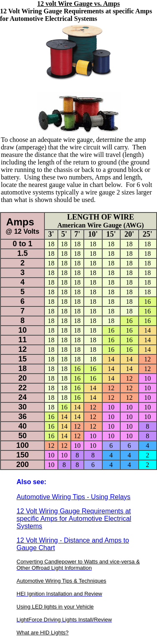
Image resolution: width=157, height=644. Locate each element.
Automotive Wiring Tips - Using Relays (74, 497)
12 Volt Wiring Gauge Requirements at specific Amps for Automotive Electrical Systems (74, 519)
